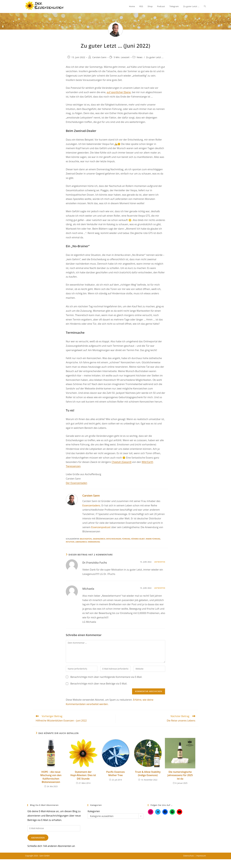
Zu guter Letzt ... (155, 57)
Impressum (201, 856)
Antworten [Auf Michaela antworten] (160, 588)
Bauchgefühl (86, 539)
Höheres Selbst (138, 539)
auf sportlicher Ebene (119, 92)
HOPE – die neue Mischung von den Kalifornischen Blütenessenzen (51, 777)
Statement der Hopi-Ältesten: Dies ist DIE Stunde (83, 775)
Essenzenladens (91, 505)
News (140, 57)
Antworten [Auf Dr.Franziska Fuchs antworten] (160, 562)
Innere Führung (153, 539)
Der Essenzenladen (76, 483)
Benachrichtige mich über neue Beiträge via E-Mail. (99, 684)
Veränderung (94, 542)
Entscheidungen (114, 539)
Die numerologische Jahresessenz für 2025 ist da (180, 775)
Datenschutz (189, 856)
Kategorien (94, 811)
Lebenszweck (81, 542)
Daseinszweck (99, 539)
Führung (126, 539)
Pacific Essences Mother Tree (116, 774)
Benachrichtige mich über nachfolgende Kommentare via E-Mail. (106, 677)
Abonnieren (38, 838)
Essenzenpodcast (101, 527)
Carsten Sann (99, 57)
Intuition (70, 542)
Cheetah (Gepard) (121, 462)
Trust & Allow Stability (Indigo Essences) (148, 774)
